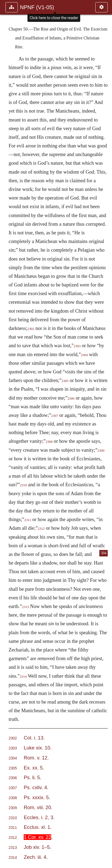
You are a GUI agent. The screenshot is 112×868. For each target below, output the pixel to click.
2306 (71, 398)
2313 (26, 607)
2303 (77, 346)
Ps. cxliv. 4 (35, 787)
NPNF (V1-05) (37, 7)
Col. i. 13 (34, 738)
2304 (84, 355)
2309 (13, 808)
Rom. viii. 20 (37, 807)
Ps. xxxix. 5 (36, 797)
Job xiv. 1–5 (37, 847)
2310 (23, 485)
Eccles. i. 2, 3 (38, 817)
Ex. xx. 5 (33, 768)
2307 (55, 416)
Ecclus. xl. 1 (37, 827)
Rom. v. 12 (36, 758)
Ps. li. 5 (32, 777)
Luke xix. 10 (37, 748)
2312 (41, 529)
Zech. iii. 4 (35, 857)
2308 (49, 442)
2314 (23, 677)
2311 (28, 520)
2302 (31, 329)
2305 (65, 381)
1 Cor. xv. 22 (37, 837)
